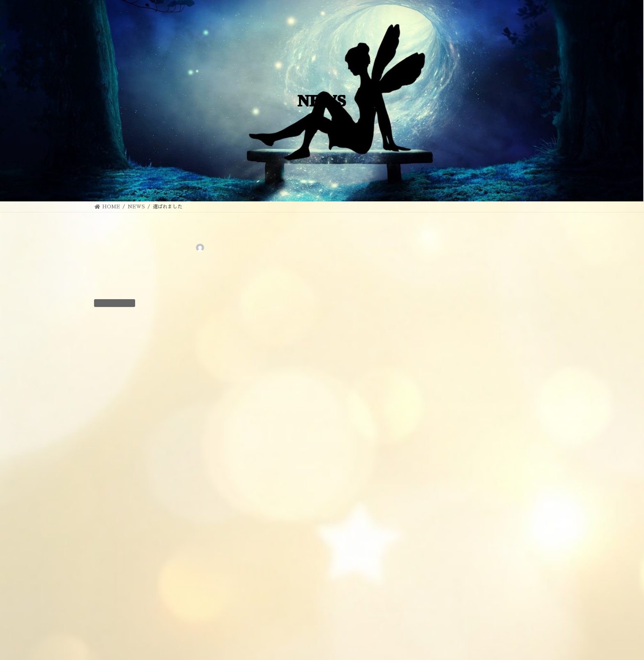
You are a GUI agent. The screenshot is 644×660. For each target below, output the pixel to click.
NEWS (146, 302)
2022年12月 (444, 573)
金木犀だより (487, 292)
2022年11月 (444, 588)
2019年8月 (443, 602)
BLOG (438, 502)
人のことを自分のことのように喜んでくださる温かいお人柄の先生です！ (507, 439)
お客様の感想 (446, 531)
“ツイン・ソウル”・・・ (501, 246)
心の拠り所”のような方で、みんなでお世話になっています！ (508, 346)
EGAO (409, 651)
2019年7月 (443, 617)
